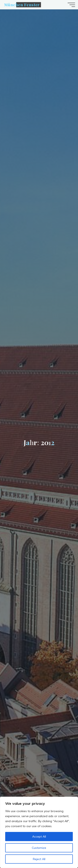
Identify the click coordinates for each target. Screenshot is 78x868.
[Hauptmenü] (71, 5)
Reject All (39, 859)
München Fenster (22, 5)
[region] (39, 832)
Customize (39, 848)
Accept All (39, 837)
